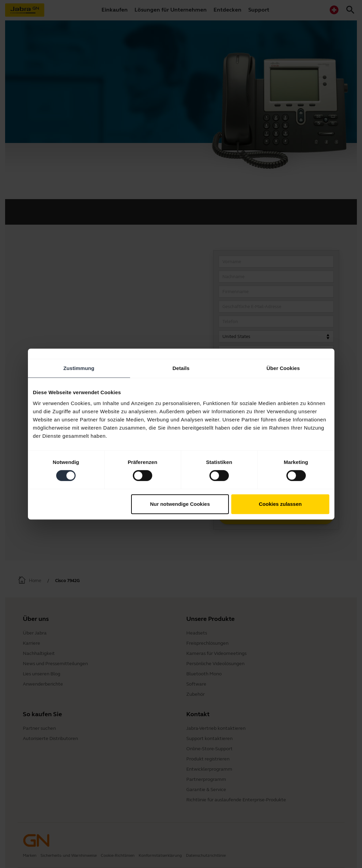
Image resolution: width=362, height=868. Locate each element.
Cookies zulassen (280, 504)
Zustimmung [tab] (79, 368)
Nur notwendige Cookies (180, 504)
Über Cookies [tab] (283, 368)
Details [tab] (181, 368)
